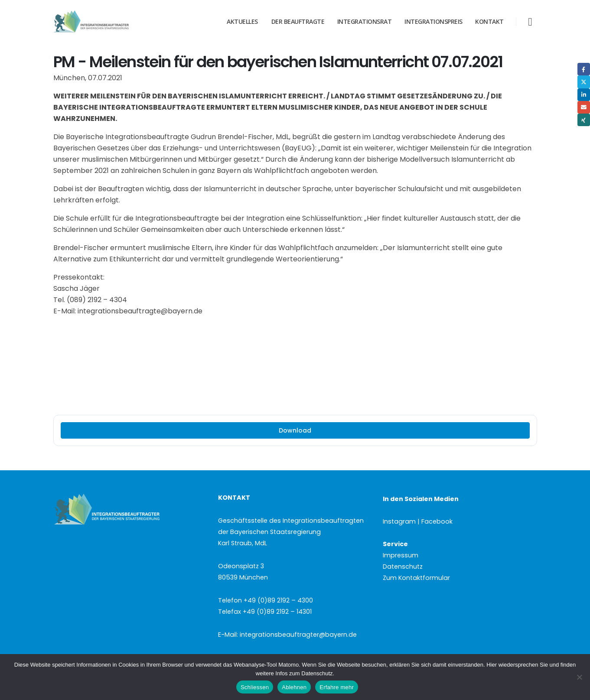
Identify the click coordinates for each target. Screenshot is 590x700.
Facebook (584, 69)
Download (295, 430)
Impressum (401, 555)
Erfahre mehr (337, 687)
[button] (530, 22)
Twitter (584, 82)
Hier (492, 665)
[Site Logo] (108, 22)
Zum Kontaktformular (416, 578)
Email (584, 107)
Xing (584, 120)
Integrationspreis (434, 21)
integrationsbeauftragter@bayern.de (298, 635)
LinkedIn (584, 95)
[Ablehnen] (579, 677)
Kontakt (489, 21)
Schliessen (255, 687)
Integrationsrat (365, 21)
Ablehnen (294, 687)
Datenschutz (403, 567)
